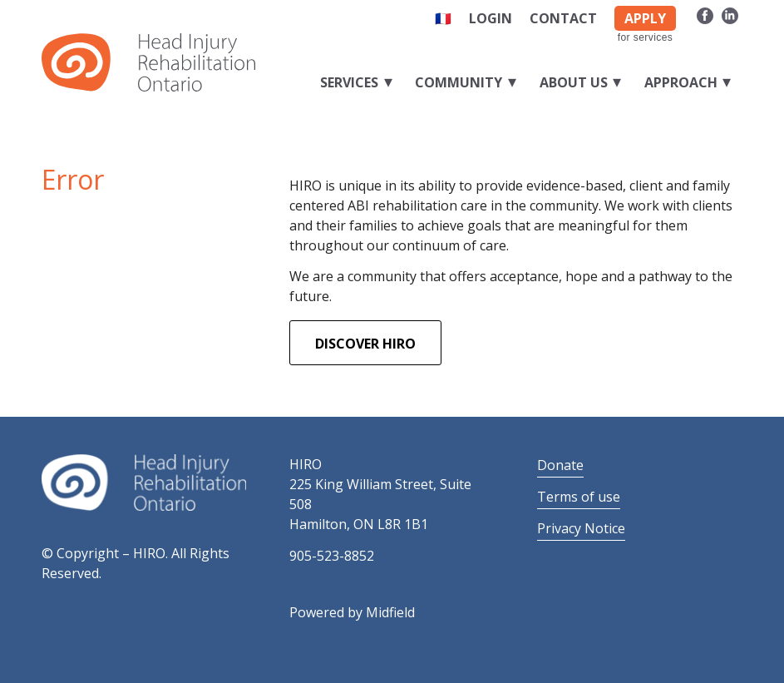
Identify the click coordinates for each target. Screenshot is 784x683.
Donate (560, 465)
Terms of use (579, 497)
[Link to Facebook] (705, 15)
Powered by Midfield (352, 612)
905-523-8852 (332, 556)
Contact (563, 18)
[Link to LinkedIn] (730, 15)
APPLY (645, 18)
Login (491, 18)
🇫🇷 (443, 18)
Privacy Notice (581, 528)
